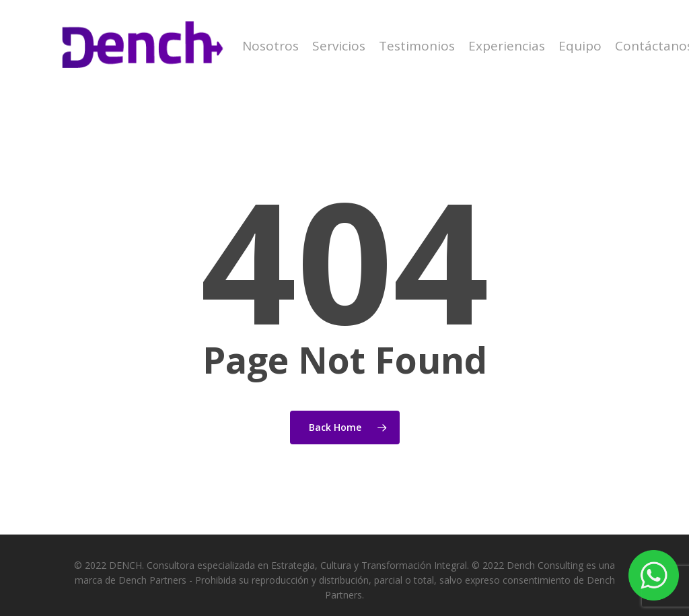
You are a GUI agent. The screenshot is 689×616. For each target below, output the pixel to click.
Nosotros (270, 46)
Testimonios (417, 46)
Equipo (580, 46)
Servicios (339, 46)
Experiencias (507, 46)
